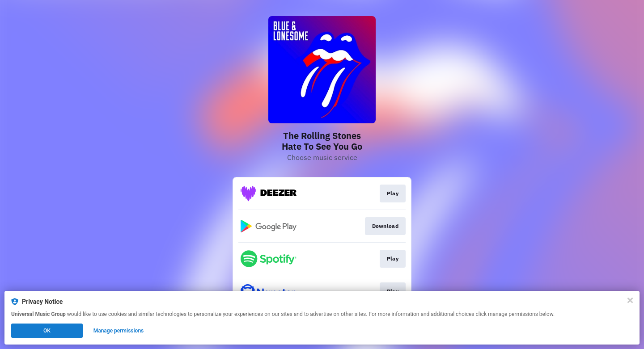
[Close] (630, 300)
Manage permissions (119, 331)
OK (47, 331)
